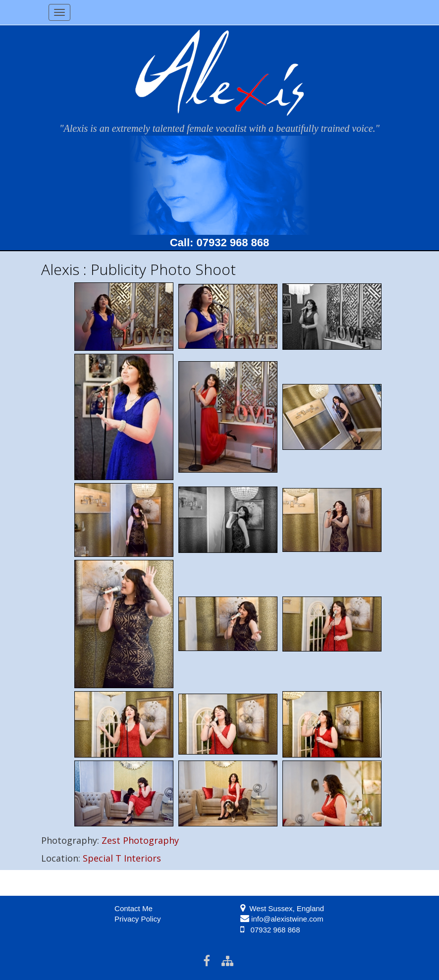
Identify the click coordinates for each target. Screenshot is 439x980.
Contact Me (134, 908)
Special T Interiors (122, 858)
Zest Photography (140, 840)
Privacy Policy (137, 919)
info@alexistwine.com (287, 919)
